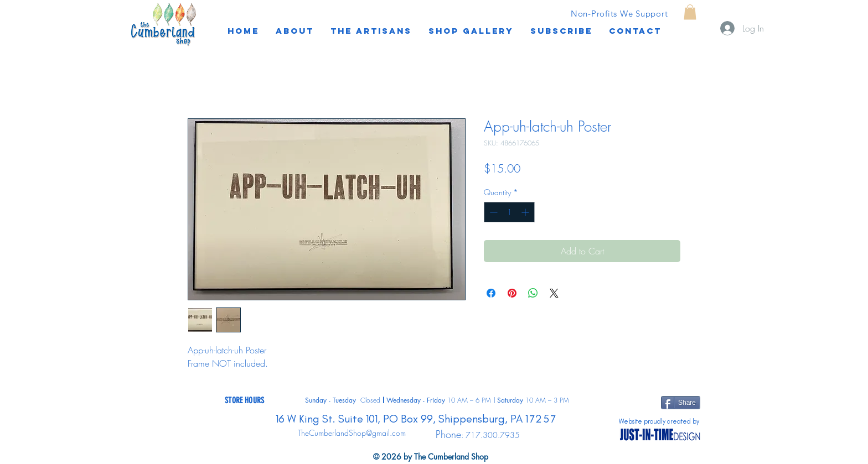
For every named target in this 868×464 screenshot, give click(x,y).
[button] (561, 31)
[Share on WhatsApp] (533, 293)
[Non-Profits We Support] (619, 13)
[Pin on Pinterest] (512, 293)
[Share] (681, 403)
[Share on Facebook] (491, 293)
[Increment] (526, 212)
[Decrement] (492, 212)
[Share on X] (554, 293)
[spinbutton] (509, 212)
